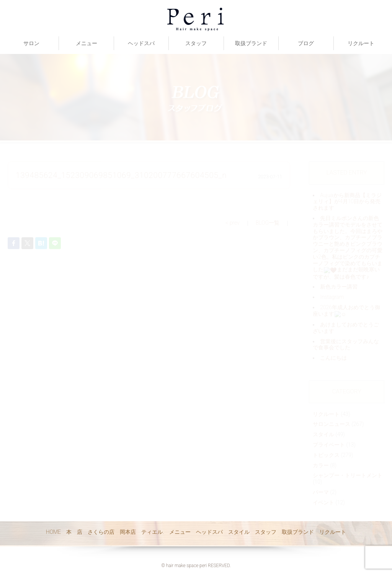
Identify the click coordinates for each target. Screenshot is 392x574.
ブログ (306, 43)
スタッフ (196, 43)
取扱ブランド (251, 43)
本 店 (74, 532)
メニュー (87, 43)
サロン (31, 43)
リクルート (361, 43)
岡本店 (128, 532)
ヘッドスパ (141, 43)
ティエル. (153, 532)
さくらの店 (101, 532)
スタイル (239, 532)
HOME (53, 532)
